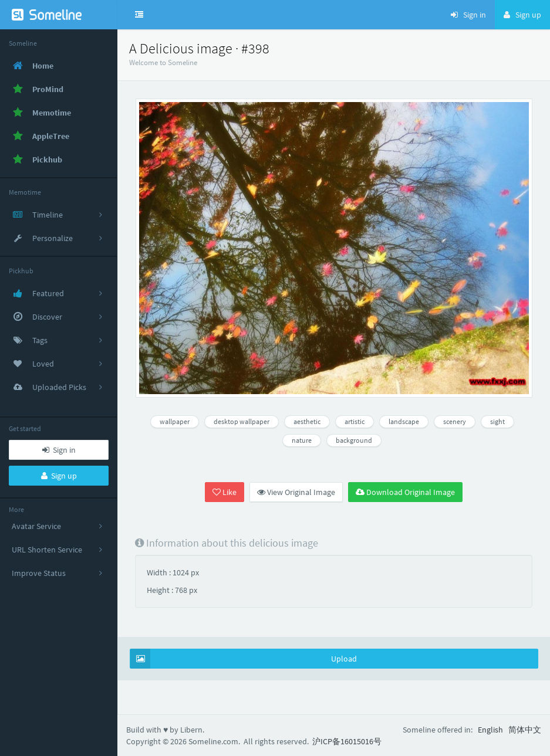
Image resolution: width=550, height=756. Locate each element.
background (354, 440)
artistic (355, 421)
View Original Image (296, 492)
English (490, 730)
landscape (404, 421)
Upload (244, 659)
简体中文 (525, 730)
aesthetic (307, 421)
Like (225, 492)
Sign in (59, 450)
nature (302, 440)
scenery (455, 421)
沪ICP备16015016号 (347, 741)
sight (497, 421)
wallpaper (175, 421)
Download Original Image (405, 492)
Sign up (59, 476)
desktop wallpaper (242, 421)
